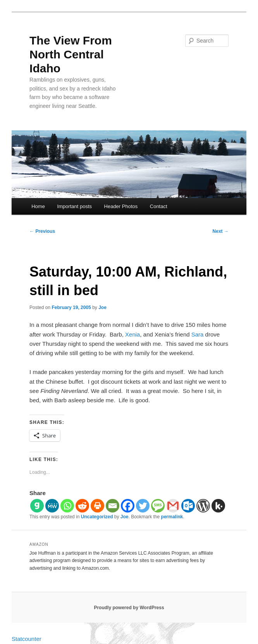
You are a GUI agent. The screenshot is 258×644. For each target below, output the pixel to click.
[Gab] (37, 506)
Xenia (132, 334)
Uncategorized (97, 517)
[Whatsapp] (67, 506)
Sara (198, 334)
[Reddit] (82, 506)
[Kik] (218, 506)
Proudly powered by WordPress (129, 608)
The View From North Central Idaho (71, 54)
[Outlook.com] (188, 506)
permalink (172, 517)
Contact (159, 206)
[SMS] (158, 506)
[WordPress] (203, 506)
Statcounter (27, 639)
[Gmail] (173, 506)
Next (221, 231)
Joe (102, 307)
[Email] (113, 506)
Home (38, 206)
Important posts (74, 206)
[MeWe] (52, 506)
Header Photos (121, 206)
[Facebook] (128, 506)
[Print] (97, 506)
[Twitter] (143, 506)
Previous (42, 231)
